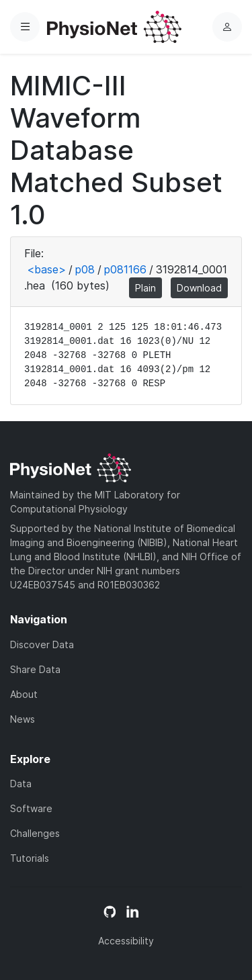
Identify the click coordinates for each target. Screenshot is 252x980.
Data (21, 784)
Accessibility (126, 941)
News (23, 719)
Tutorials (30, 858)
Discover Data (42, 644)
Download (199, 288)
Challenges (35, 833)
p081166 (125, 269)
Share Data (35, 669)
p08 (85, 269)
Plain (145, 288)
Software (31, 808)
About (24, 694)
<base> (46, 269)
